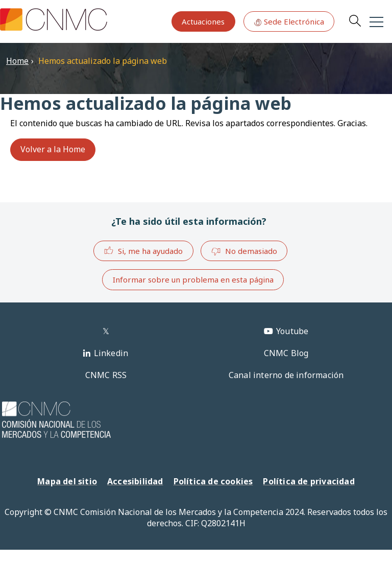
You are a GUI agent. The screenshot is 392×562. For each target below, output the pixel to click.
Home (17, 61)
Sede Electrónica (289, 21)
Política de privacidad (309, 481)
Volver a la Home (53, 149)
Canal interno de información (286, 375)
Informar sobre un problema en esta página (193, 279)
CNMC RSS (106, 375)
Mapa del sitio (67, 481)
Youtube (292, 331)
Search (355, 20)
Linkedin (111, 353)
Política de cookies (213, 481)
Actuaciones (203, 21)
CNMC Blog (286, 353)
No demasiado (244, 251)
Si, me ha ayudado (143, 251)
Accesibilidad (135, 481)
